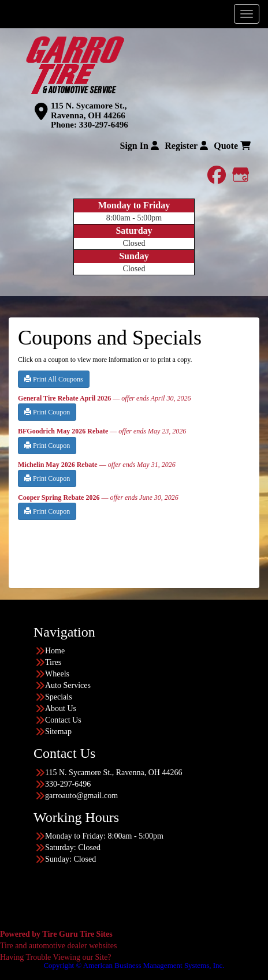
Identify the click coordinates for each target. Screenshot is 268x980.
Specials (59, 697)
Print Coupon (47, 412)
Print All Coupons (54, 379)
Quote (232, 146)
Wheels (57, 674)
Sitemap (58, 732)
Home (55, 651)
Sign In (139, 146)
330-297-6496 (104, 125)
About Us (61, 708)
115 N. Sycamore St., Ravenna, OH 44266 (89, 111)
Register (186, 146)
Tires (53, 662)
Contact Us (63, 720)
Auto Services (68, 685)
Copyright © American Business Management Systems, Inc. (134, 965)
